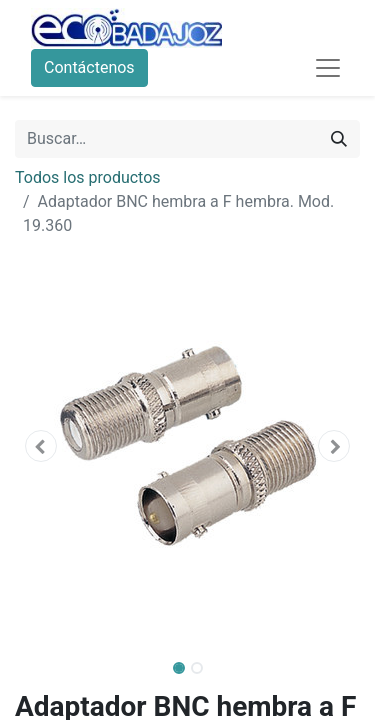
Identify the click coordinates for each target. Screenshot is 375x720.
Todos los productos (88, 177)
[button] (41, 446)
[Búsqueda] (339, 139)
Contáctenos (89, 67)
